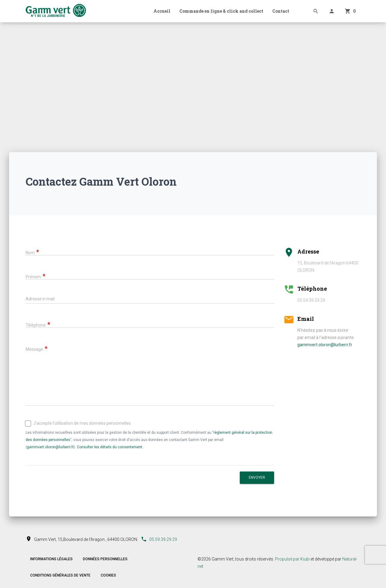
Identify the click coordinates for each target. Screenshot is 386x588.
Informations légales (51, 559)
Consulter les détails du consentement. (110, 447)
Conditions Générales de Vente (60, 575)
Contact (281, 11)
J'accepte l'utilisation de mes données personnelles (78, 423)
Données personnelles (105, 559)
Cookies (108, 575)
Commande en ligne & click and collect (221, 11)
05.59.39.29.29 (159, 539)
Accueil (162, 11)
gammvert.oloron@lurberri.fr (50, 447)
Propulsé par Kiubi (292, 559)
